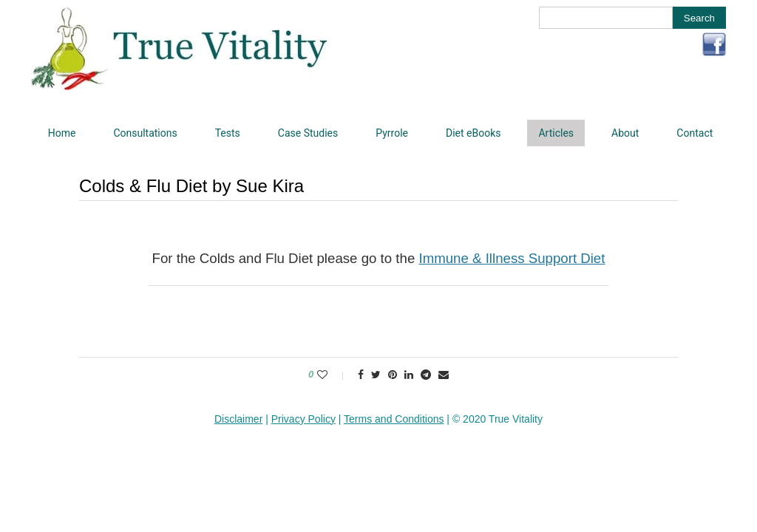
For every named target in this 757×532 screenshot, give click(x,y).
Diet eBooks (473, 133)
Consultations (145, 133)
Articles (556, 133)
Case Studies (308, 133)
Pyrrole (392, 133)
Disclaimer (238, 419)
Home (62, 133)
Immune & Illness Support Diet (512, 258)
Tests (228, 133)
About (625, 133)
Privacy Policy (303, 419)
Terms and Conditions (394, 419)
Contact (695, 133)
